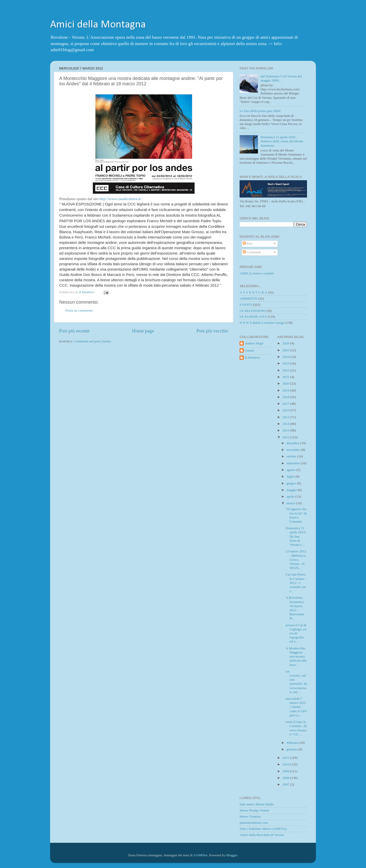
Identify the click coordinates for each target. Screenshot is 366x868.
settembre (294, 463)
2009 (286, 771)
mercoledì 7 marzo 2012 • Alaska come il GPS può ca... (296, 707)
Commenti (252, 252)
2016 (286, 410)
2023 (286, 363)
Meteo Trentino (250, 816)
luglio (291, 476)
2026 (286, 343)
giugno (292, 483)
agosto (292, 470)
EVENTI (246, 305)
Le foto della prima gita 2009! (260, 111)
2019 (286, 390)
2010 (286, 764)
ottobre (292, 456)
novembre (294, 450)
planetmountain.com (254, 823)
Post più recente (74, 331)
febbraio (293, 743)
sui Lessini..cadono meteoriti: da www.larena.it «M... (296, 682)
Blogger (232, 855)
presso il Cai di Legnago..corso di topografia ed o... (296, 633)
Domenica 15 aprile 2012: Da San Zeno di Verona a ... (296, 536)
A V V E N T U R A (253, 292)
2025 (286, 350)
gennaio (292, 749)
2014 (286, 424)
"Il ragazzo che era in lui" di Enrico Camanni (296, 515)
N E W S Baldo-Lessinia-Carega (262, 323)
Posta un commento (79, 310)
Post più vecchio (212, 331)
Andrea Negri (254, 343)
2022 (286, 370)
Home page (143, 331)
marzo (291, 503)
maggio (292, 490)
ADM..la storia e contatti (257, 273)
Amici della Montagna (98, 25)
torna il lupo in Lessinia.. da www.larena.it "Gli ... (296, 728)
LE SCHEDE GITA (253, 317)
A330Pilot (200, 855)
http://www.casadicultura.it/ (120, 199)
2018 (286, 397)
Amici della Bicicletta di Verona (262, 835)
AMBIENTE (248, 298)
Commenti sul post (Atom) (92, 341)
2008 (286, 778)
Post (248, 243)
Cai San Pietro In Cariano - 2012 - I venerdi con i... (296, 583)
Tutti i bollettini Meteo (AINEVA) (263, 829)
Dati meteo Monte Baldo (257, 804)
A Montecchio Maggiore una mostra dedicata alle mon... (296, 656)
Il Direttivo (252, 358)
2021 (286, 377)
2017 (286, 404)
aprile (291, 496)
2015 (286, 417)
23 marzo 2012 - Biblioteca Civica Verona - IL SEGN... (296, 559)
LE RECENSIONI (252, 311)
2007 (286, 784)
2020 (286, 383)
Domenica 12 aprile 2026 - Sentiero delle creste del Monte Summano (282, 141)
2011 (286, 758)
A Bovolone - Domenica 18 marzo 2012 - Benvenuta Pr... (295, 608)
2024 (286, 357)
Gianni (249, 350)
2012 (286, 437)
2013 (286, 430)
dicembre (294, 443)
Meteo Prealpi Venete (254, 810)
